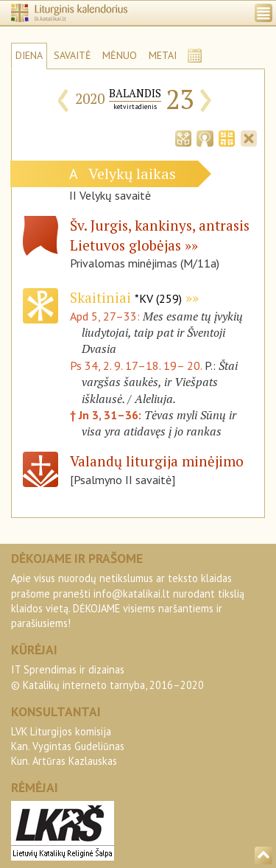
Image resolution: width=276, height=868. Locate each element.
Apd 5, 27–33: (106, 316)
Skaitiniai (126, 297)
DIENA (29, 55)
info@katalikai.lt (132, 594)
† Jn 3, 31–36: (107, 415)
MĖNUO (120, 55)
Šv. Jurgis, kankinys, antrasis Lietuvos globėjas (160, 235)
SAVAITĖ (72, 55)
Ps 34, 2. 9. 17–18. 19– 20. (136, 365)
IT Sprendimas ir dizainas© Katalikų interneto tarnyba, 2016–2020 (107, 677)
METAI (163, 55)
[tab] (183, 137)
